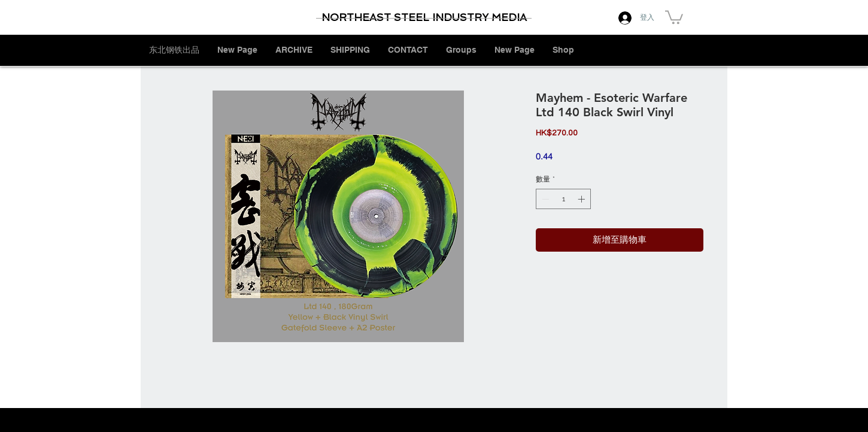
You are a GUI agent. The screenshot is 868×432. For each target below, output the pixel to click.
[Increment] (582, 199)
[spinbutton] (563, 199)
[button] (674, 16)
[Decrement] (544, 199)
